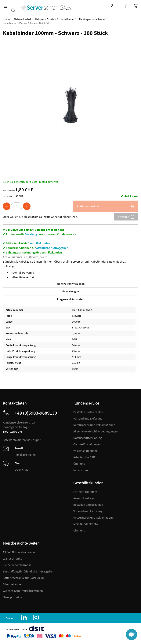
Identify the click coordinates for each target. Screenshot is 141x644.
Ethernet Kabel (12, 584)
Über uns (79, 464)
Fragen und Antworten (71, 299)
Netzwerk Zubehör (46, 19)
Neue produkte (12, 597)
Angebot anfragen (85, 498)
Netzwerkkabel (22, 19)
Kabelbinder (68, 19)
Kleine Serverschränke (17, 565)
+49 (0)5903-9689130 (36, 413)
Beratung (31, 234)
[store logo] (47, 6)
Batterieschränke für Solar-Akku (23, 578)
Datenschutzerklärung (88, 438)
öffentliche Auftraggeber (52, 248)
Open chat (21, 469)
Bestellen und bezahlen (88, 412)
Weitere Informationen (71, 284)
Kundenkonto (119, 6)
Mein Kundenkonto (86, 524)
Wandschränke (12, 558)
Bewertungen (71, 291)
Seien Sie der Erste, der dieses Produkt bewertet (30, 182)
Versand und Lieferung (88, 418)
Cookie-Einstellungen (87, 444)
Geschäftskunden (39, 243)
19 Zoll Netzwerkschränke (19, 552)
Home (6, 19)
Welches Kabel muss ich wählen (23, 591)
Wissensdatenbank (111, 6)
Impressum (81, 470)
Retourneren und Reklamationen (94, 425)
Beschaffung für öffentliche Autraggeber (28, 571)
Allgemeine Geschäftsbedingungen (96, 431)
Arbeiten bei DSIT (84, 457)
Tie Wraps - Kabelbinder (92, 19)
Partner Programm (85, 492)
